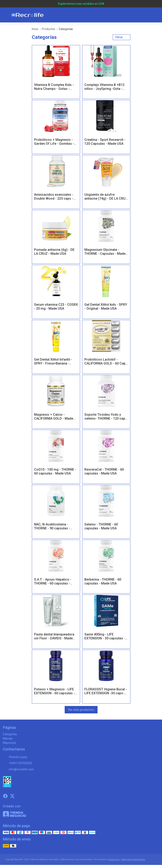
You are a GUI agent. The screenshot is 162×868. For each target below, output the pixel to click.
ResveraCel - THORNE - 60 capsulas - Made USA (104, 471)
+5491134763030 (17, 763)
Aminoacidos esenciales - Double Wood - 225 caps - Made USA (54, 197)
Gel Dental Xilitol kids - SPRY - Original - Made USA (106, 307)
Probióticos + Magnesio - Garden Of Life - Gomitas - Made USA (54, 142)
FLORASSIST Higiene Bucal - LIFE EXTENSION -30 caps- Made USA (106, 691)
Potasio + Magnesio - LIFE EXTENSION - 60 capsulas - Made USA (54, 691)
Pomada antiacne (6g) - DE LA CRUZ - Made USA (54, 252)
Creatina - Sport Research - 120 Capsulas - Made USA (105, 142)
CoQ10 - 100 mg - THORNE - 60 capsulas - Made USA (55, 471)
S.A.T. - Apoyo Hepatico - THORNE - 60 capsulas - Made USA (53, 582)
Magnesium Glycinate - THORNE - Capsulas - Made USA (105, 252)
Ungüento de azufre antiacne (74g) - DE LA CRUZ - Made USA (106, 197)
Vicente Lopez (15, 757)
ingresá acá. (114, 859)
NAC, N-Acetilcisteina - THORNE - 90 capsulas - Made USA (52, 527)
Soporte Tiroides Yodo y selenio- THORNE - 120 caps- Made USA (106, 417)
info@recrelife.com (18, 770)
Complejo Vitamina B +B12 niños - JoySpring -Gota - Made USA (104, 87)
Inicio (37, 29)
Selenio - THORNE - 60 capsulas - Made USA (101, 526)
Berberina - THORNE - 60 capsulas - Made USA (103, 581)
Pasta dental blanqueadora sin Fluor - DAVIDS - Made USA (54, 637)
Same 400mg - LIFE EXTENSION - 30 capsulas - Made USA (105, 637)
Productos (50, 29)
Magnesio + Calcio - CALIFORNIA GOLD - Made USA (54, 417)
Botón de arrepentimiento (133, 859)
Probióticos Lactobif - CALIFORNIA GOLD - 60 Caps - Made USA (106, 362)
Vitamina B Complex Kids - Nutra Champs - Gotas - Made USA (54, 87)
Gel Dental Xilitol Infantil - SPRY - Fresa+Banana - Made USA (53, 362)
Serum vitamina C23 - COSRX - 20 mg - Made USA (56, 307)
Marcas (8, 738)
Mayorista (9, 743)
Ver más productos (81, 710)
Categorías (66, 29)
